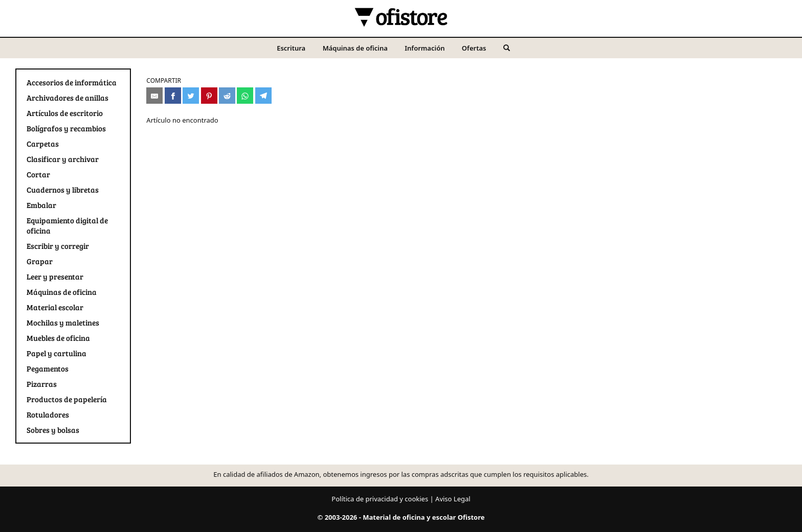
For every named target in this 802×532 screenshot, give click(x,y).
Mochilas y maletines (63, 322)
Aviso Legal (453, 499)
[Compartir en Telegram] (263, 96)
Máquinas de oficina (355, 48)
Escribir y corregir (58, 246)
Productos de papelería (67, 399)
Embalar (41, 205)
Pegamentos (48, 368)
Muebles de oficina (58, 338)
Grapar (40, 261)
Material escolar (55, 307)
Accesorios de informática (72, 82)
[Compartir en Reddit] (227, 96)
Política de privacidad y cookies (380, 499)
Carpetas (43, 144)
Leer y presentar (55, 276)
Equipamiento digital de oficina (67, 225)
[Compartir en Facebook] (173, 96)
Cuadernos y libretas (63, 190)
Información (425, 48)
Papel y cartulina (57, 353)
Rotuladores (48, 414)
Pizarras (42, 384)
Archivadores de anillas (68, 98)
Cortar (38, 174)
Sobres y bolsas (53, 430)
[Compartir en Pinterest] (209, 96)
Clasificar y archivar (63, 159)
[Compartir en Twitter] (191, 96)
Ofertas (474, 48)
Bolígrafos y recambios (66, 128)
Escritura (291, 48)
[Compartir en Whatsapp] (245, 96)
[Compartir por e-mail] (154, 96)
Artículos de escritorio (65, 113)
